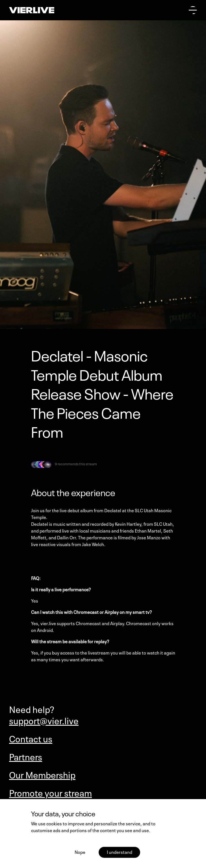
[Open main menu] (193, 10)
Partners (26, 756)
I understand (120, 852)
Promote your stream (50, 792)
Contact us (31, 738)
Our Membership (42, 774)
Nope (80, 852)
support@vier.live (44, 720)
